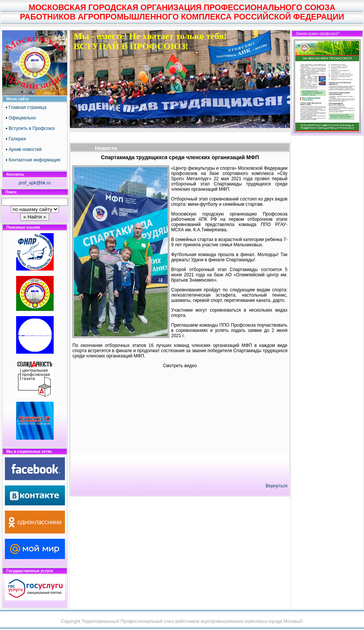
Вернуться (277, 486)
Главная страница (28, 107)
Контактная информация (35, 160)
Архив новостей (25, 149)
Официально (22, 118)
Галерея (17, 139)
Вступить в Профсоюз (32, 128)
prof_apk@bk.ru (35, 183)
